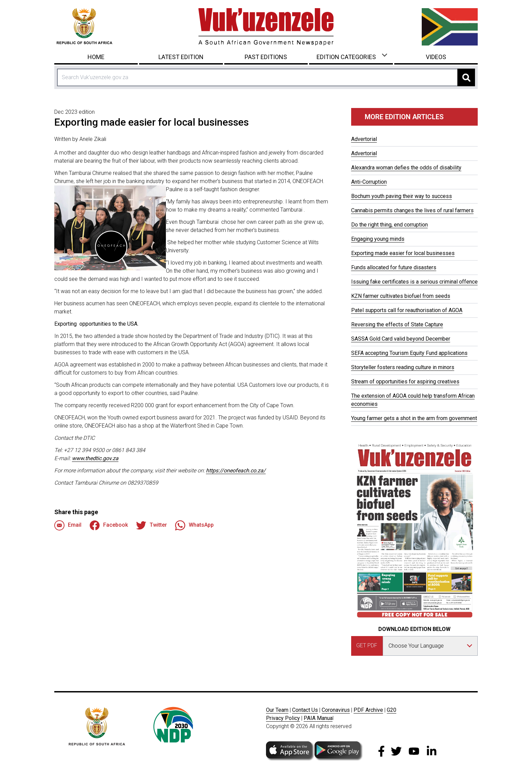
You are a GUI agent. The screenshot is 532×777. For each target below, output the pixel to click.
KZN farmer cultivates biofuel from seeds (401, 296)
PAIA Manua (318, 718)
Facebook (109, 525)
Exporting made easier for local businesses (403, 253)
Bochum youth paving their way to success (402, 196)
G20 (392, 710)
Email (68, 525)
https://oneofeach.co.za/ (236, 471)
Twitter (151, 525)
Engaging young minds (378, 239)
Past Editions (266, 57)
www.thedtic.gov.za (95, 458)
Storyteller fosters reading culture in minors (403, 367)
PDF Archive (368, 710)
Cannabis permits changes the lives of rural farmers (412, 210)
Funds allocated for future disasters (394, 267)
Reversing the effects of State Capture (397, 324)
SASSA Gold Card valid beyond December (401, 339)
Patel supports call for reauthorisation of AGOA (407, 310)
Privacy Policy (283, 718)
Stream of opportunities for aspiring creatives (405, 382)
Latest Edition (181, 57)
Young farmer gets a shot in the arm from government (414, 418)
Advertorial (364, 139)
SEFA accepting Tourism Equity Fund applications (409, 353)
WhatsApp (194, 525)
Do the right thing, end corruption (389, 225)
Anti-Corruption (369, 182)
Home (96, 57)
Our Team (277, 710)
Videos (436, 57)
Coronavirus (336, 710)
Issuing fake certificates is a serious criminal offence (414, 282)
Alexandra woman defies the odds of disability (406, 168)
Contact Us (305, 710)
